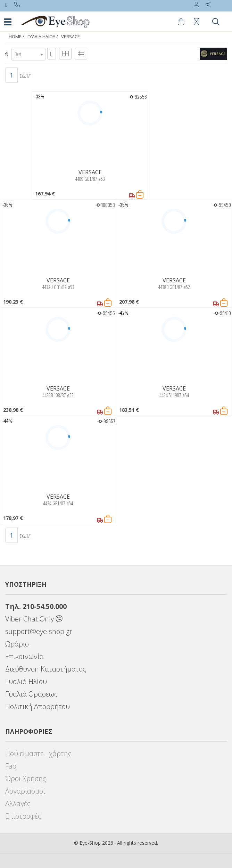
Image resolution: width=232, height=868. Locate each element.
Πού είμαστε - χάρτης (38, 753)
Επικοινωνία (24, 656)
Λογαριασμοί (25, 791)
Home (15, 37)
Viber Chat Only (34, 619)
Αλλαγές (18, 803)
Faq (11, 766)
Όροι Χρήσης (26, 778)
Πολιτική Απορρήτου (38, 706)
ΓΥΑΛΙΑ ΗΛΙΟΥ (41, 37)
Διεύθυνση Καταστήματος (46, 669)
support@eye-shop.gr (39, 631)
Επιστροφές (23, 816)
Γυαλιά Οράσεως (31, 694)
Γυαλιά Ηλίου (26, 681)
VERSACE (71, 37)
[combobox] (28, 54)
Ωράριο (17, 644)
